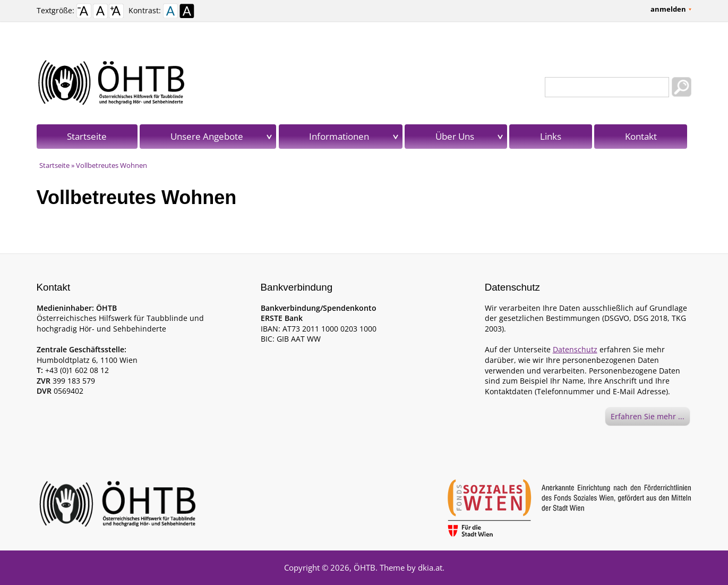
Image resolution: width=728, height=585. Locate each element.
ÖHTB (365, 567)
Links (551, 136)
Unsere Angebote (207, 136)
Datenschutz (575, 349)
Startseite (87, 136)
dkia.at (430, 567)
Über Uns (455, 136)
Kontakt (641, 136)
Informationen (339, 136)
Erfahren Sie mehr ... (648, 416)
